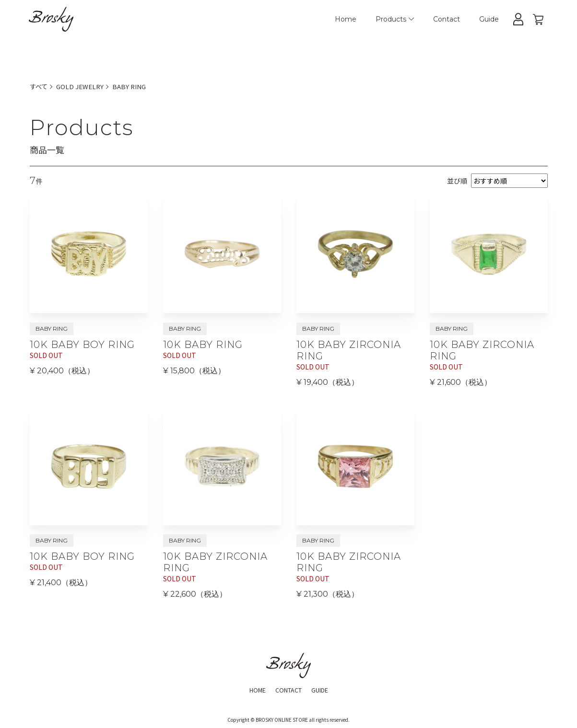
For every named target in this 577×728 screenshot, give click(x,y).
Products (395, 19)
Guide (489, 19)
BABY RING (133, 86)
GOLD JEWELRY (82, 86)
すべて (39, 86)
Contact (447, 19)
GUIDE (324, 690)
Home (346, 19)
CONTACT (288, 690)
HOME (253, 690)
